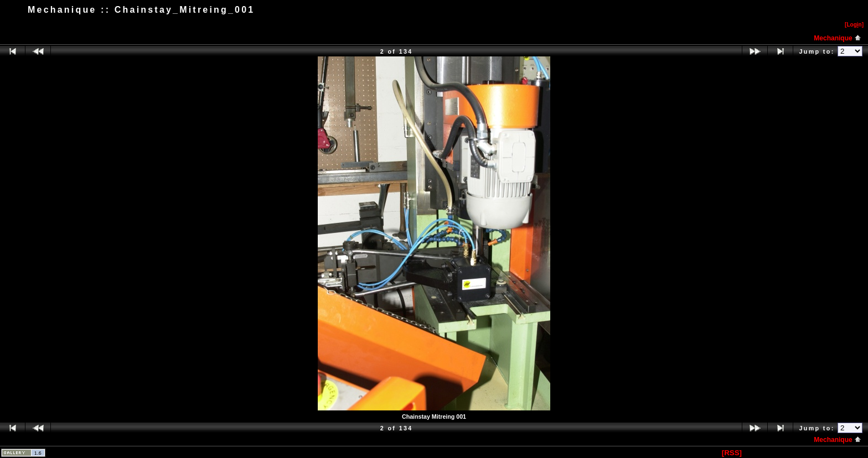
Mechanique (838, 38)
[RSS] (732, 453)
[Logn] (854, 25)
